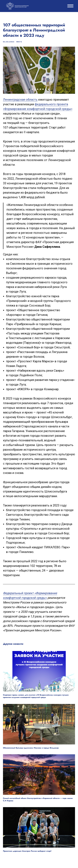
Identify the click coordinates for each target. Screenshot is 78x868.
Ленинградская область (20, 100)
